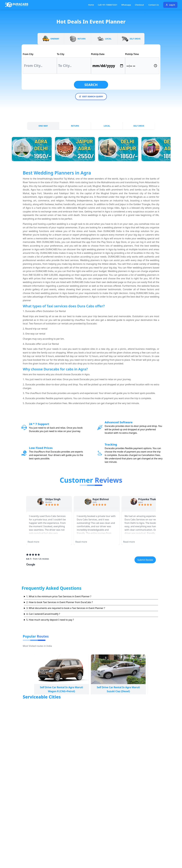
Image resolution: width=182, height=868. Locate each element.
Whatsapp (126, 5)
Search (91, 85)
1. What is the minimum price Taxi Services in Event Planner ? (59, 596)
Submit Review (145, 560)
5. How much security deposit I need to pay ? (50, 620)
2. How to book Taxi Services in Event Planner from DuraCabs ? (60, 602)
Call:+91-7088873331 (108, 5)
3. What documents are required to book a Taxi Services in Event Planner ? (66, 608)
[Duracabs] (17, 5)
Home (91, 5)
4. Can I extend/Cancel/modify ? (43, 614)
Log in (170, 5)
